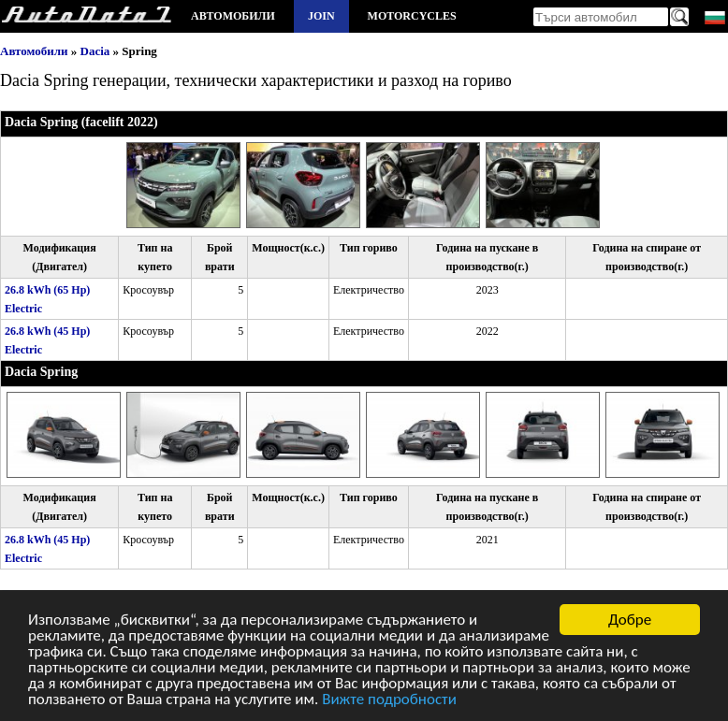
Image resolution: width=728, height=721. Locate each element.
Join (321, 16)
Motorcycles (412, 16)
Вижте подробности (389, 701)
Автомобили (233, 16)
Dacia (95, 51)
